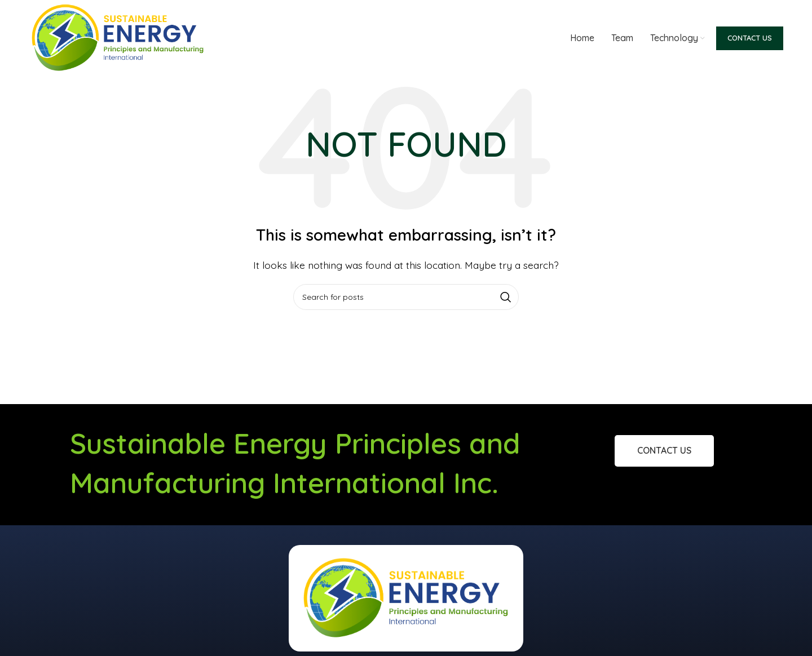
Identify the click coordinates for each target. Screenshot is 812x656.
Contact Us (750, 38)
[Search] (406, 297)
